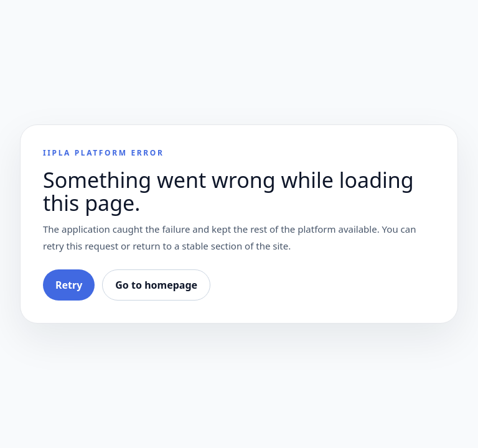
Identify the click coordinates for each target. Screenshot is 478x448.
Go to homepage (156, 285)
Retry (69, 285)
